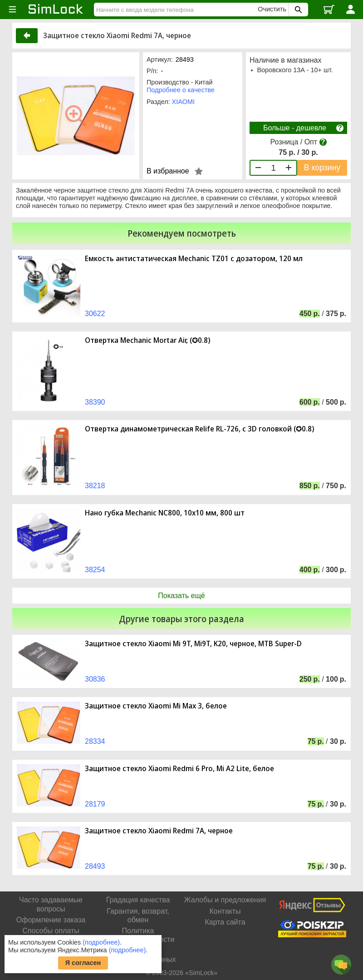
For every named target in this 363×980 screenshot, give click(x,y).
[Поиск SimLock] (297, 10)
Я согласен (83, 963)
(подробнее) (101, 942)
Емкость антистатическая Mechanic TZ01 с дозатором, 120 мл (194, 259)
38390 (95, 402)
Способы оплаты (51, 931)
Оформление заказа (51, 920)
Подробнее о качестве (181, 90)
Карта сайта (225, 922)
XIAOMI (183, 102)
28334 (95, 741)
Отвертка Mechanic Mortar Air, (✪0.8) (147, 340)
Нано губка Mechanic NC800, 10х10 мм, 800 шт (165, 513)
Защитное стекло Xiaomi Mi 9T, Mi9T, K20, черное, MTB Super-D (193, 644)
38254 (95, 570)
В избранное (168, 171)
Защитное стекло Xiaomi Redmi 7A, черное (159, 831)
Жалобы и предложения (225, 900)
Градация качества (138, 900)
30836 (95, 679)
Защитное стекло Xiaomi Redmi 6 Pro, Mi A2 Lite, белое (179, 769)
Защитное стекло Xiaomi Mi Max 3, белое (156, 706)
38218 (95, 486)
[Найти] (177, 10)
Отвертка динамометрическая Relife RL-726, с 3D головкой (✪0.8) (199, 429)
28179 (95, 804)
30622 (95, 314)
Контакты (225, 911)
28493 (95, 866)
